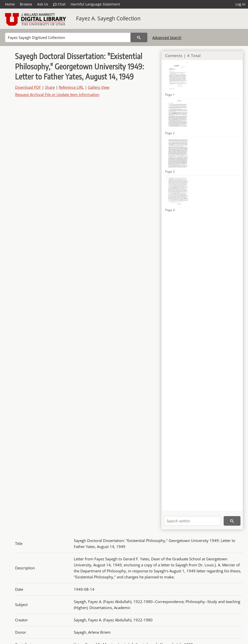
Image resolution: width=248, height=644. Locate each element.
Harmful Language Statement (95, 4)
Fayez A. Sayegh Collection (108, 18)
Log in (240, 4)
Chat (59, 4)
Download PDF (28, 87)
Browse (26, 4)
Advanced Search (167, 38)
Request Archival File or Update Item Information (57, 94)
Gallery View (99, 87)
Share (50, 87)
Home (10, 4)
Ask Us (43, 4)
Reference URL (71, 87)
